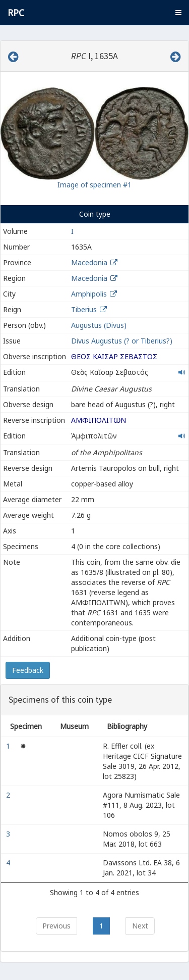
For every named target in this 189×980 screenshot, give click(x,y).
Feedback (28, 670)
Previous (56, 926)
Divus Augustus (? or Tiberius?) (122, 341)
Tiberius (84, 309)
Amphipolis (89, 294)
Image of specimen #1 (94, 185)
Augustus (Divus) (99, 325)
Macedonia (89, 262)
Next (140, 926)
